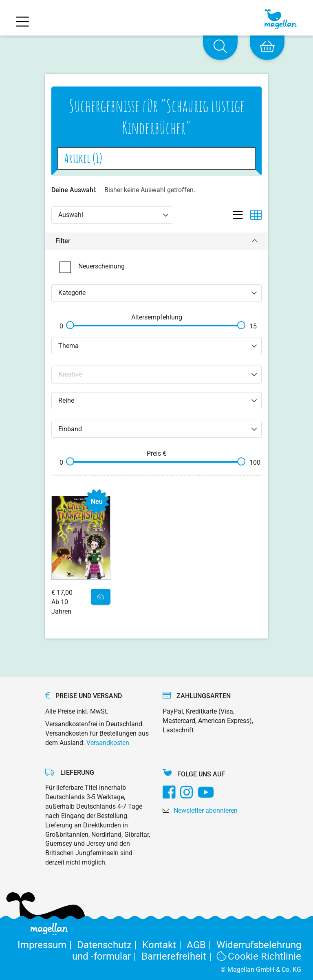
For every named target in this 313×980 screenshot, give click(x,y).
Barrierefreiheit (179, 956)
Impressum (47, 945)
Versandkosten (108, 743)
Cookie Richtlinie (259, 956)
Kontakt (164, 945)
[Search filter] (157, 374)
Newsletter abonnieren (206, 810)
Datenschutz (110, 945)
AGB (202, 945)
